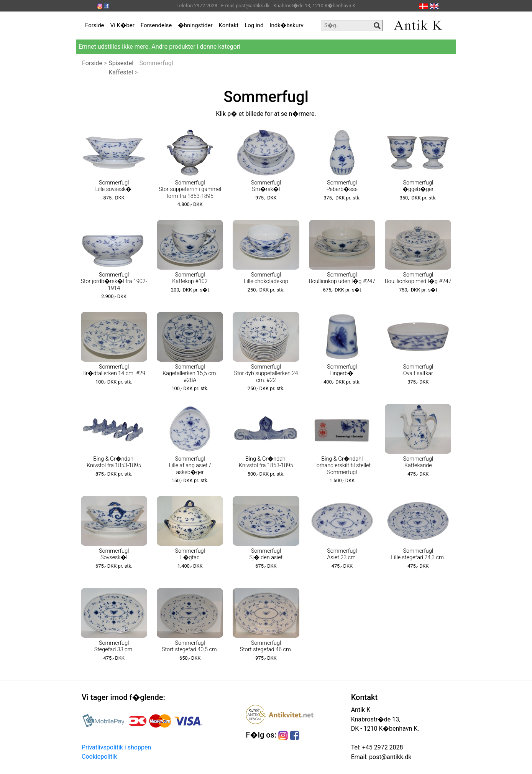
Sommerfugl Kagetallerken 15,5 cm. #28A (190, 374)
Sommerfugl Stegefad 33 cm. (114, 646)
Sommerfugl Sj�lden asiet (266, 554)
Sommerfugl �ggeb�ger (418, 186)
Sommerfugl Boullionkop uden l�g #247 (342, 278)
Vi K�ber (122, 25)
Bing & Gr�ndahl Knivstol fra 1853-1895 (114, 462)
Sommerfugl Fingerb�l (342, 370)
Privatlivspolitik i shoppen (116, 747)
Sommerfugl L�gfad (190, 554)
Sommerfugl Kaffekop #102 (190, 278)
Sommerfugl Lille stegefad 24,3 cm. (418, 554)
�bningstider (195, 25)
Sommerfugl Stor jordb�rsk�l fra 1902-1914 (114, 282)
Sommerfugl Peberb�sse (342, 186)
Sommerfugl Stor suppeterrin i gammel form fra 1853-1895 (190, 189)
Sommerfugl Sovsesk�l (114, 554)
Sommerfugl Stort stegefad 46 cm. (266, 646)
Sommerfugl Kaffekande (418, 462)
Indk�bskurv (286, 25)
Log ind (254, 25)
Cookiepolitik (99, 757)
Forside (95, 25)
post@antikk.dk (389, 757)
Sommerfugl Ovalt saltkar (418, 370)
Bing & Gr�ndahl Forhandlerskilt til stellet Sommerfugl (342, 466)
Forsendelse (156, 25)
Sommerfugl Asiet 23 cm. (342, 554)
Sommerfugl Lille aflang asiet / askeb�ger (190, 466)
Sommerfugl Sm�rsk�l (266, 186)
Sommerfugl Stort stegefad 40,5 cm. (190, 646)
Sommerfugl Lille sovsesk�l (114, 186)
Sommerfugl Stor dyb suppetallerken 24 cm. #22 (266, 374)
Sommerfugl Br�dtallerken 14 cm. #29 (114, 370)
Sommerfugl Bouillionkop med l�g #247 (418, 278)
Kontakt (229, 25)
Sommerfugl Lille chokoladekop (266, 278)
